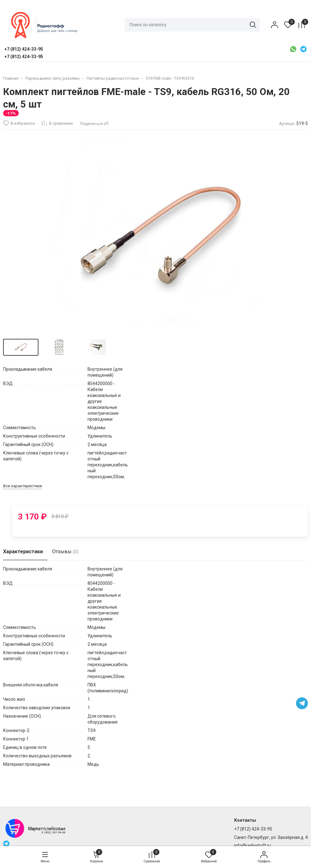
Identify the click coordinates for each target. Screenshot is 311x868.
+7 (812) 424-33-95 (253, 829)
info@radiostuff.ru (253, 845)
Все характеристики (23, 492)
